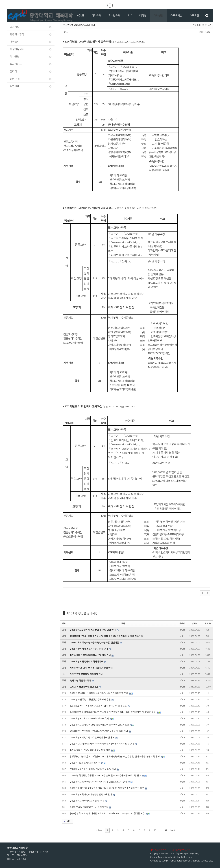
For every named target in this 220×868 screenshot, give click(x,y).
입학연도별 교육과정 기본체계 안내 (79, 25)
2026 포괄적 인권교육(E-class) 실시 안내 (90, 807)
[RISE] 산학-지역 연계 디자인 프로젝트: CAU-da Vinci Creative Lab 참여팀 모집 (108, 814)
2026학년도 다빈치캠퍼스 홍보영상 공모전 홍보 (93, 738)
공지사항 (31, 27)
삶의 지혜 (31, 79)
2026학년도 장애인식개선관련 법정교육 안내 (91, 795)
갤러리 (31, 72)
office (66, 32)
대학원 (143, 16)
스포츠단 (194, 16)
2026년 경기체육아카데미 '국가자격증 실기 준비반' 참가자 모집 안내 (102, 744)
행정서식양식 (31, 34)
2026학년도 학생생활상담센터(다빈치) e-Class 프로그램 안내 (99, 782)
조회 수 (208, 624)
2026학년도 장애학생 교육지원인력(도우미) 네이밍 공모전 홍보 (100, 725)
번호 (64, 624)
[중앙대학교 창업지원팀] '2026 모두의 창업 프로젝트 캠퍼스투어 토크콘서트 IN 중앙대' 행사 (113, 712)
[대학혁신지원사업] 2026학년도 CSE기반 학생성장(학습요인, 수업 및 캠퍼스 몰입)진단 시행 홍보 (115, 757)
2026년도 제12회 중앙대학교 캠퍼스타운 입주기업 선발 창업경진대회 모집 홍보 (107, 788)
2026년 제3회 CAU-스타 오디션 (86, 763)
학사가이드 (31, 64)
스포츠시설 (176, 16)
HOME (80, 16)
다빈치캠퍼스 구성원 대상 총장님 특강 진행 (90, 750)
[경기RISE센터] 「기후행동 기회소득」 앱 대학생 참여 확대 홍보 (99, 706)
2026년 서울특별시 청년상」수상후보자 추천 (91, 700)
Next (173, 830)
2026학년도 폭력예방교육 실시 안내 (87, 801)
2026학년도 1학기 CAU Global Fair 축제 (90, 719)
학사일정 (31, 57)
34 (166, 830)
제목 (123, 624)
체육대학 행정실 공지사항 (82, 613)
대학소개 (96, 16)
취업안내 (31, 86)
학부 (130, 16)
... (160, 830)
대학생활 (158, 16)
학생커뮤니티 (31, 49)
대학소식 (31, 42)
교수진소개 (114, 16)
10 (155, 830)
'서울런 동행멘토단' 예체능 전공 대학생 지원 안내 (93, 769)
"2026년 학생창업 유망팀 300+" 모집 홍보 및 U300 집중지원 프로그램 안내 (106, 776)
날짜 (195, 624)
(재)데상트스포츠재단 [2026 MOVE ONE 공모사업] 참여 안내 (99, 731)
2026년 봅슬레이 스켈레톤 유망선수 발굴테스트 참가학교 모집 (99, 693)
